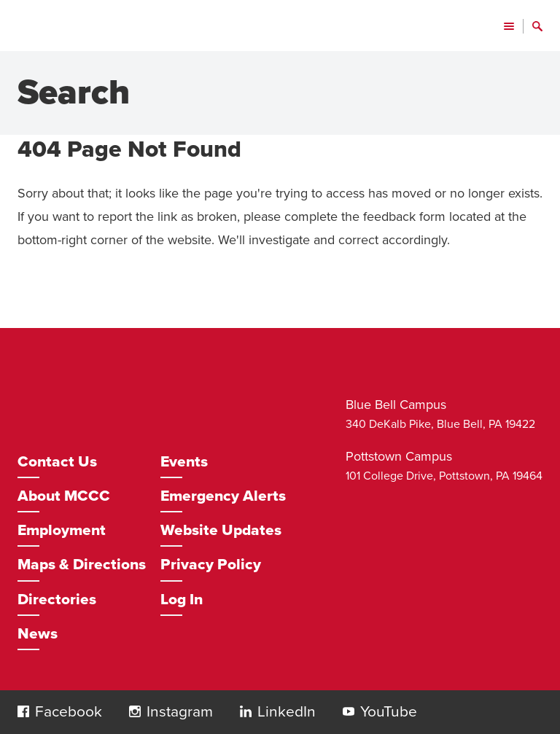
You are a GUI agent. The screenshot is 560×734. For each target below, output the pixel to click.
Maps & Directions (82, 565)
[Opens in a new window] (66, 712)
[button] (23, 711)
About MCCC (64, 496)
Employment (62, 530)
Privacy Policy (211, 565)
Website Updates (221, 530)
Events (184, 462)
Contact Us (57, 462)
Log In (182, 600)
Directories (57, 600)
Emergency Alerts (223, 496)
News (38, 634)
